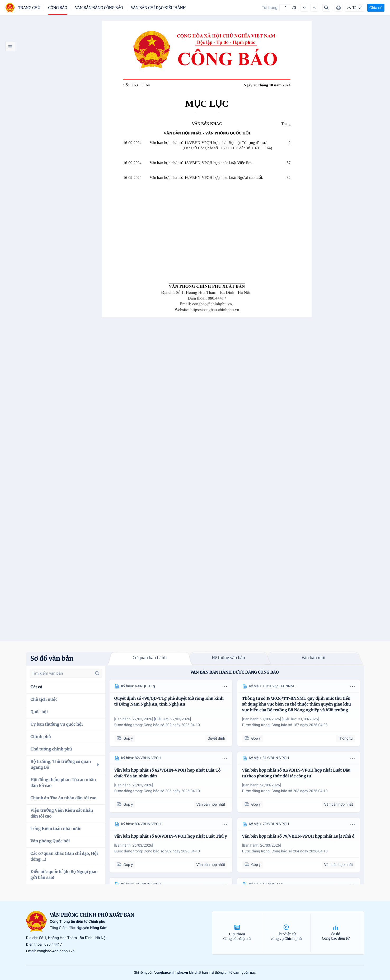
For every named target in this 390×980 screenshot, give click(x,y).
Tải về (355, 8)
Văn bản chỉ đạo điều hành (158, 8)
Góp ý (125, 738)
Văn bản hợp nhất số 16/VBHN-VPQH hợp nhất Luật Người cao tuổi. (206, 178)
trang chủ (29, 8)
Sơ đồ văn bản (52, 658)
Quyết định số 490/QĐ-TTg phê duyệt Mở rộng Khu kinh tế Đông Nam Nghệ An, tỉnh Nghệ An (169, 701)
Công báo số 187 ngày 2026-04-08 (300, 725)
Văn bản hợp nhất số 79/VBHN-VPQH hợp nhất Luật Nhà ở (298, 836)
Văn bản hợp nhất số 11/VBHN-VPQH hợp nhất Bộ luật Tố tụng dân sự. (209, 143)
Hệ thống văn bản (228, 658)
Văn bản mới (313, 658)
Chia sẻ (376, 8)
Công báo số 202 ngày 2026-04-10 (172, 725)
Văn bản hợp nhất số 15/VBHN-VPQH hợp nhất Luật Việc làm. (201, 163)
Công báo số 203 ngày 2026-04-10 (300, 791)
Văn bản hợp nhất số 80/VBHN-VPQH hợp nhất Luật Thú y (171, 836)
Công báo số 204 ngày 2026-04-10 (300, 851)
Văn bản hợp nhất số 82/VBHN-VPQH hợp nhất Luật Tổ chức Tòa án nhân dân (168, 773)
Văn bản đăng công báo (99, 8)
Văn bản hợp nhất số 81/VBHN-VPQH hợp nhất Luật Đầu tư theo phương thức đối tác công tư (296, 773)
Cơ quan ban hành (150, 658)
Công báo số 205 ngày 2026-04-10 (172, 791)
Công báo (58, 8)
